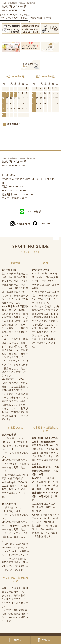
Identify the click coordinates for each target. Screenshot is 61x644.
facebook (42, 223)
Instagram (20, 224)
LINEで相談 (30, 212)
